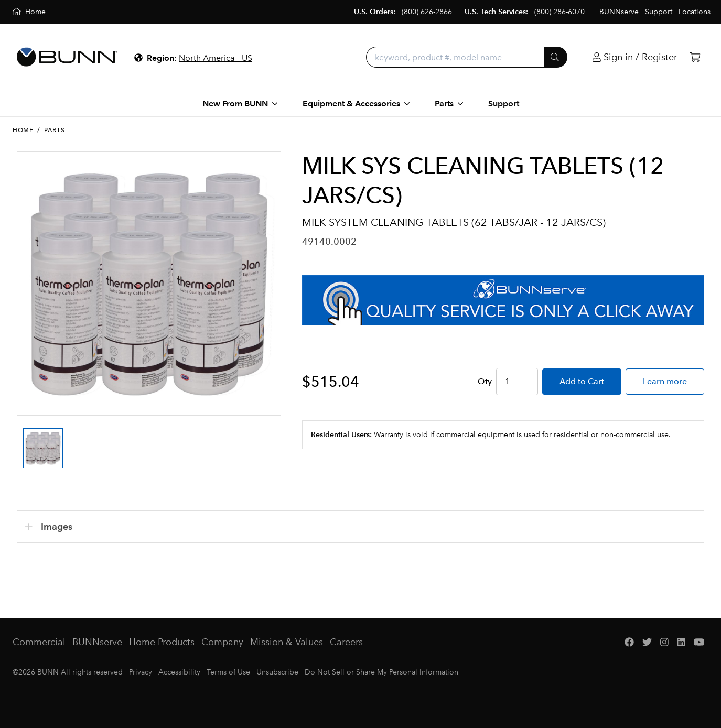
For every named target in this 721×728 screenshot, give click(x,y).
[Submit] (556, 57)
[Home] (29, 12)
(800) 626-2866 (427, 12)
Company (222, 642)
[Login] (635, 57)
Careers (346, 642)
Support (504, 104)
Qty (485, 381)
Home (23, 130)
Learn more (665, 381)
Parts (54, 130)
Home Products (162, 642)
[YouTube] (699, 642)
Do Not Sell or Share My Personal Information (381, 672)
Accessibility (179, 672)
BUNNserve (97, 642)
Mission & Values (287, 642)
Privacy (141, 672)
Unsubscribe (277, 672)
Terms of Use (228, 672)
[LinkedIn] (681, 642)
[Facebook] (629, 642)
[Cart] (695, 57)
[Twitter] (647, 642)
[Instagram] (664, 642)
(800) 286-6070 (559, 12)
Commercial (39, 642)
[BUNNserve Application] (503, 300)
